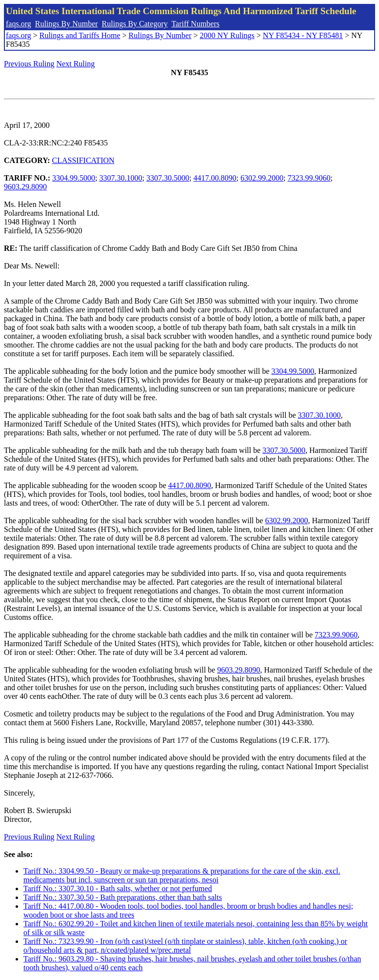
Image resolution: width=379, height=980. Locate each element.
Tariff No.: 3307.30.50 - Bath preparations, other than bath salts (123, 897)
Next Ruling (76, 64)
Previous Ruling (29, 64)
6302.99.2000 (262, 178)
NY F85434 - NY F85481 (303, 35)
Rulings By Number (67, 24)
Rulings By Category (135, 24)
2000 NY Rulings (227, 35)
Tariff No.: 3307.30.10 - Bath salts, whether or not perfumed (118, 888)
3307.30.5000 (168, 178)
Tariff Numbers (195, 24)
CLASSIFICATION (83, 160)
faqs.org (19, 24)
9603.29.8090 (25, 187)
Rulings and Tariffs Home (80, 35)
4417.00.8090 (215, 178)
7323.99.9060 (309, 178)
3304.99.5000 (74, 178)
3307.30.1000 (121, 178)
